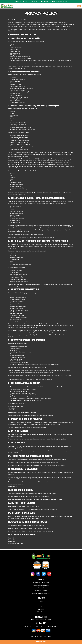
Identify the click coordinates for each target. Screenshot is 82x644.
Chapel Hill (41, 610)
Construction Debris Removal (41, 594)
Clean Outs (41, 589)
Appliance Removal (41, 592)
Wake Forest (41, 613)
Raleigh (41, 602)
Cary (41, 608)
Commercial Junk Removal (41, 583)
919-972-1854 (35, 2)
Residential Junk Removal (41, 586)
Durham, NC (46, 2)
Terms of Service (53, 627)
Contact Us (28, 627)
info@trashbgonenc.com (60, 2)
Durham (41, 605)
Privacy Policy (39, 627)
